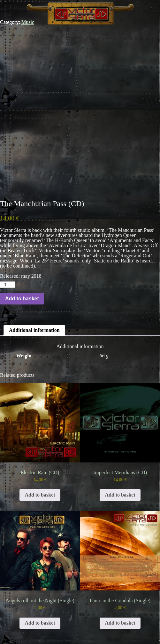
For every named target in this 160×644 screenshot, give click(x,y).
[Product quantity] (8, 285)
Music (28, 22)
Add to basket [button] (40, 495)
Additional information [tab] (34, 330)
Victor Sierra (80, 12)
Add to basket (22, 299)
